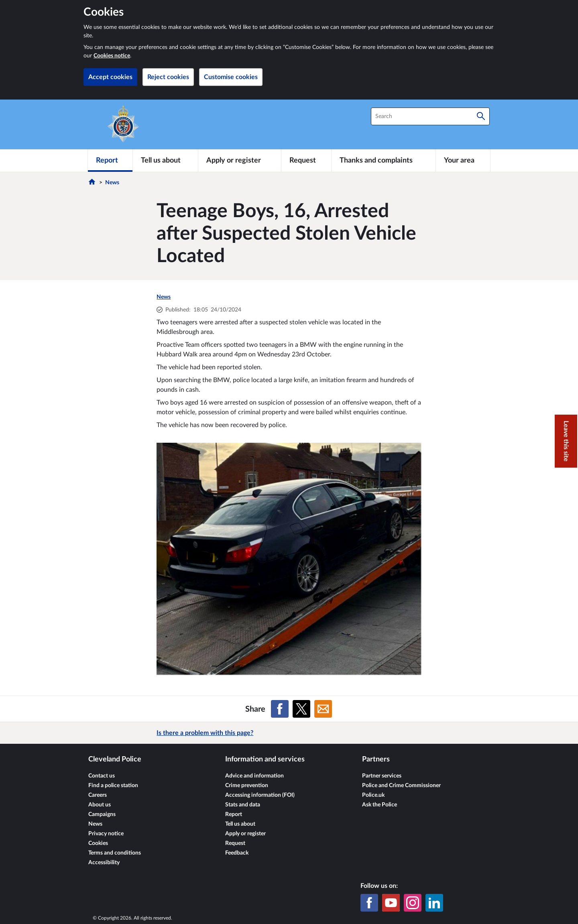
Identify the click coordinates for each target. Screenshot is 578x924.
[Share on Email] (323, 709)
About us (100, 805)
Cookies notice (112, 56)
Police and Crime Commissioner (401, 786)
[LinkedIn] (434, 903)
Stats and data (243, 805)
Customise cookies (231, 77)
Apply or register (245, 834)
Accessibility (104, 863)
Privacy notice (106, 834)
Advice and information (254, 776)
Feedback (237, 853)
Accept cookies (110, 77)
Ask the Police (380, 805)
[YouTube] (391, 903)
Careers (98, 795)
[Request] (306, 161)
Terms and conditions (115, 853)
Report (234, 814)
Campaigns (102, 814)
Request (235, 843)
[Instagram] (413, 903)
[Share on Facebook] (280, 709)
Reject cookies (168, 77)
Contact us (102, 776)
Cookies (98, 843)
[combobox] (430, 116)
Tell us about (240, 824)
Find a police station (113, 786)
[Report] (110, 161)
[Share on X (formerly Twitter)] (301, 709)
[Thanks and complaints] (384, 161)
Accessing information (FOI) (260, 795)
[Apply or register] (239, 161)
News (112, 183)
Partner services (382, 776)
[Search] (481, 116)
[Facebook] (369, 903)
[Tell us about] (165, 161)
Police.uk (373, 795)
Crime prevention (247, 786)
